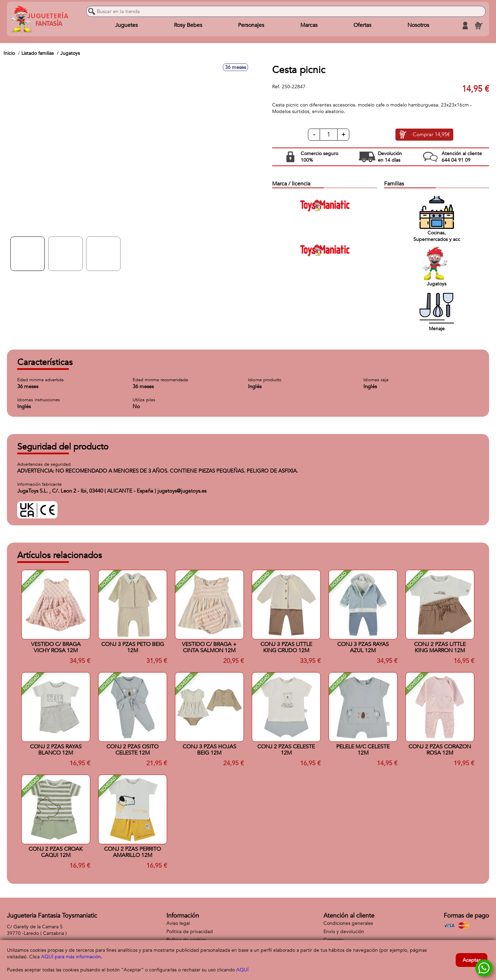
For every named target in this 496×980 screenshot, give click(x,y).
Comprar (431, 135)
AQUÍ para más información (71, 957)
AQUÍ (242, 970)
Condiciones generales (348, 923)
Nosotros (418, 26)
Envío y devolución (344, 932)
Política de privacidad (190, 932)
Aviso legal (178, 923)
